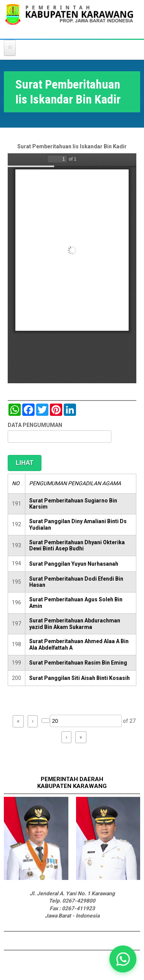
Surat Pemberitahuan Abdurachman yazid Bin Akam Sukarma (75, 624)
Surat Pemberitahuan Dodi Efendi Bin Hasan (76, 582)
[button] (123, 959)
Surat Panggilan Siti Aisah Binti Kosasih (79, 678)
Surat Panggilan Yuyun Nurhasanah (74, 564)
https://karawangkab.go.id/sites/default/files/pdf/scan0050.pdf (72, 268)
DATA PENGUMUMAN (35, 425)
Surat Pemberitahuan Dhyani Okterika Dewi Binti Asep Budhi (77, 546)
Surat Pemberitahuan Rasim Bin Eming (78, 663)
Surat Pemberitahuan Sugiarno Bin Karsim (73, 504)
